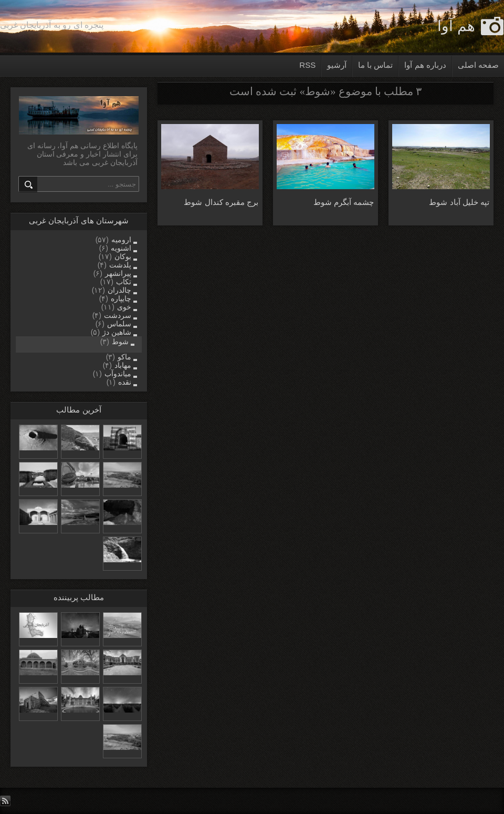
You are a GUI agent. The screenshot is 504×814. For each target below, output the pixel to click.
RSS (307, 65)
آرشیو (337, 65)
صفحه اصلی (478, 65)
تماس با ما (375, 65)
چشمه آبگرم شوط (344, 202)
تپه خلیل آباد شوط (459, 202)
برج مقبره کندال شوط (221, 202)
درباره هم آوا (425, 65)
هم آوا (456, 26)
